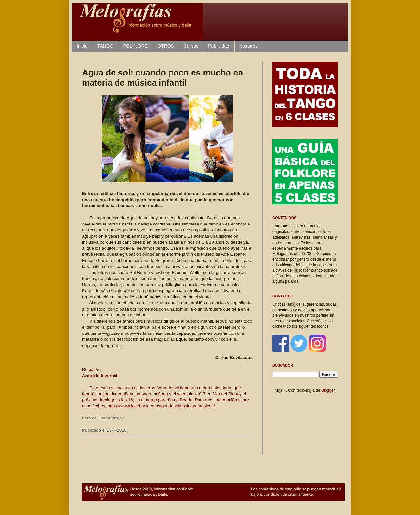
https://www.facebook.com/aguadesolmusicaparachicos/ (161, 406)
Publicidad (219, 46)
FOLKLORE (135, 46)
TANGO (105, 46)
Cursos (191, 46)
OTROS (166, 46)
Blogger (328, 390)
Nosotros (248, 46)
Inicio (82, 46)
